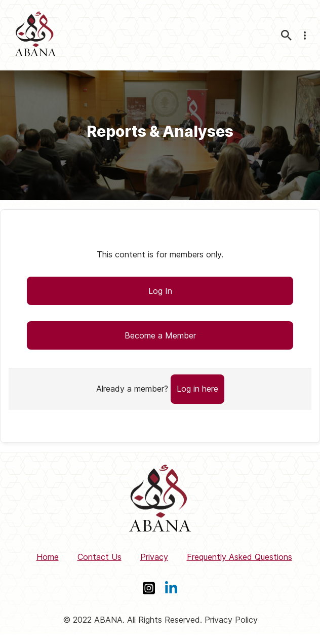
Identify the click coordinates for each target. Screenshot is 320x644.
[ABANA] (35, 35)
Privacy (154, 557)
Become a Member (160, 335)
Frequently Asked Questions (239, 557)
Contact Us (99, 557)
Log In (160, 291)
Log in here (197, 389)
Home (48, 557)
